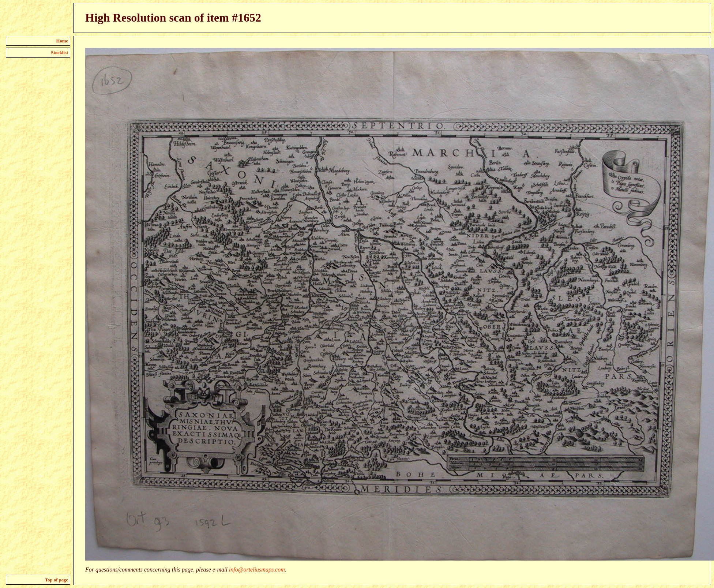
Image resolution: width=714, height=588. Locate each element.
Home (62, 41)
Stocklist (59, 53)
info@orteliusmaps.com (257, 570)
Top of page (57, 580)
